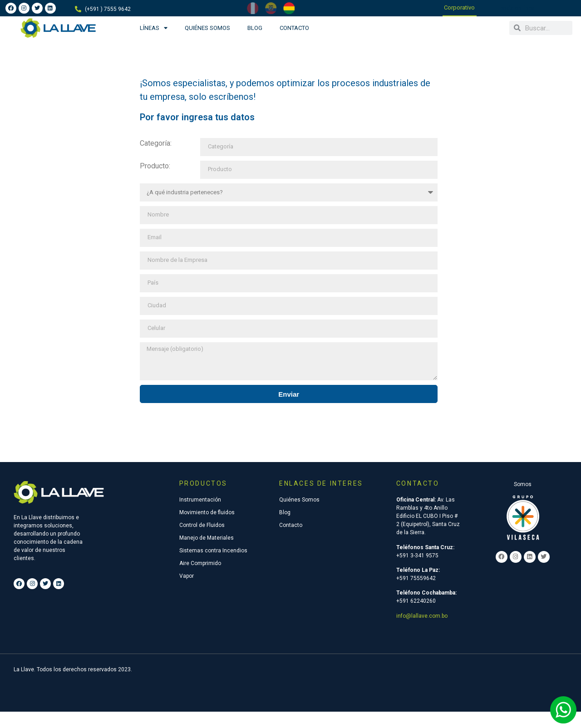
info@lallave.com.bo (422, 616)
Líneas (154, 28)
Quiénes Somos (207, 28)
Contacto (294, 28)
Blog (255, 28)
